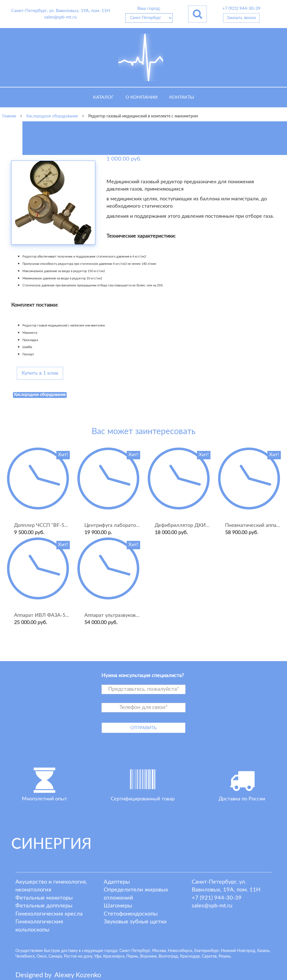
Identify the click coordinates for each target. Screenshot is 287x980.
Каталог (103, 97)
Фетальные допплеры (44, 906)
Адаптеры (117, 882)
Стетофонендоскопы (131, 914)
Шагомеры (118, 906)
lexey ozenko (78, 975)
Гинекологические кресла (49, 914)
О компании (142, 97)
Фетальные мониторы (44, 898)
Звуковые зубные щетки (135, 922)
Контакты (182, 97)
